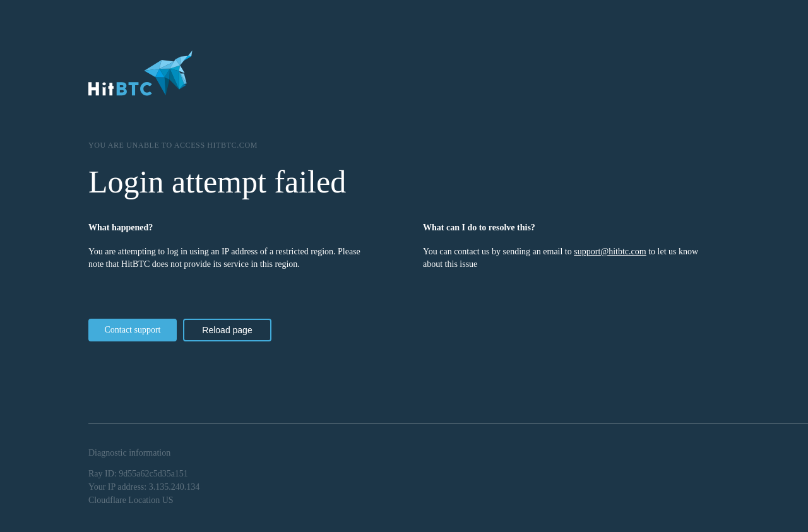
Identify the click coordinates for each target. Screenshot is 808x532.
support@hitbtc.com (610, 251)
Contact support (132, 330)
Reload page (227, 330)
